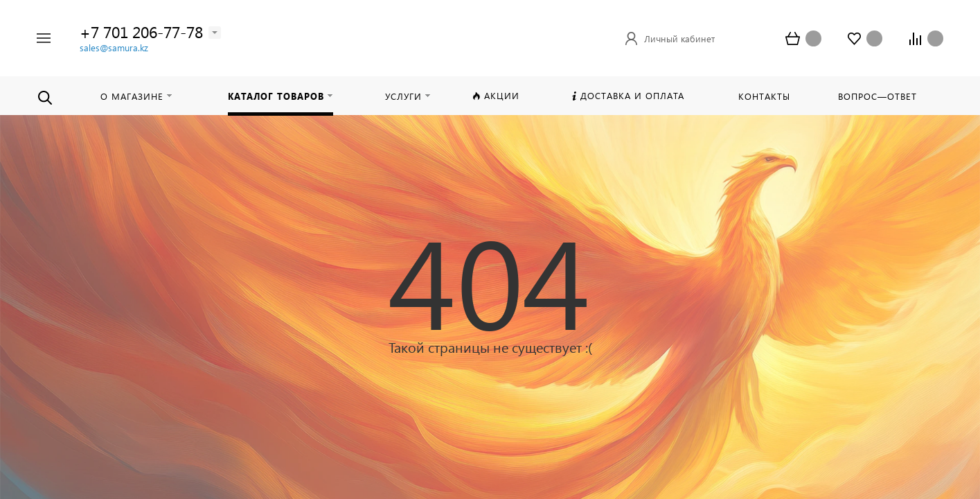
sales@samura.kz (114, 47)
